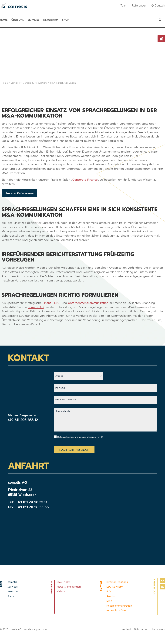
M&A (109, 601)
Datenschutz (141, 629)
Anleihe (111, 596)
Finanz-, (48, 303)
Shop (66, 20)
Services (34, 20)
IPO (108, 592)
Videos (61, 592)
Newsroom (51, 20)
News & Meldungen (69, 587)
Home (4, 20)
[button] (160, 20)
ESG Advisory (114, 587)
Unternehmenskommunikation (88, 303)
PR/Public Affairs (116, 611)
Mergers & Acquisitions (35, 83)
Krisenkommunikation (119, 606)
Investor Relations (117, 582)
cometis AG (36, 307)
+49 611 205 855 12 (23, 420)
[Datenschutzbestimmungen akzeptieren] (102, 437)
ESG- (57, 303)
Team (124, 6)
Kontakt (126, 629)
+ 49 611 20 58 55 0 (31, 502)
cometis (12, 582)
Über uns (18, 20)
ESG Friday (63, 582)
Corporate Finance (85, 180)
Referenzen (139, 6)
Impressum (158, 629)
